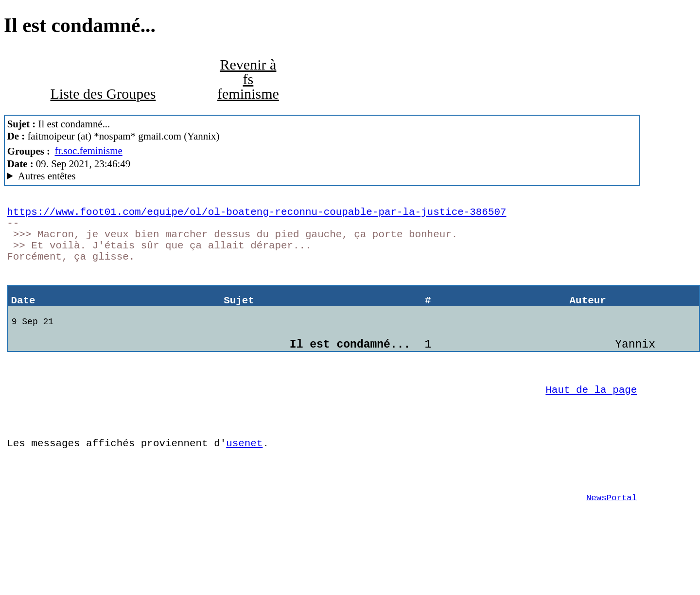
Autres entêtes (47, 176)
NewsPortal (612, 541)
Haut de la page (591, 418)
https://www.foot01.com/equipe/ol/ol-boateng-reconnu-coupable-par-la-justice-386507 (256, 213)
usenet (244, 479)
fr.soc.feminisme (89, 151)
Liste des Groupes (103, 94)
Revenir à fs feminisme (248, 79)
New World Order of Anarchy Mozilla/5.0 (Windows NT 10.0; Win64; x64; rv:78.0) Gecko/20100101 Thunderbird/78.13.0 (322, 176)
